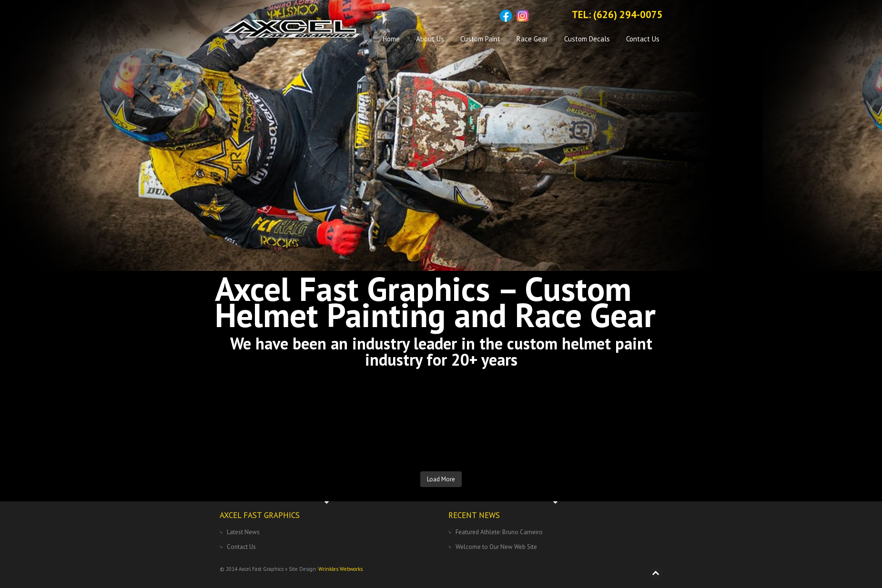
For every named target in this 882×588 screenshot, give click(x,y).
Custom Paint (480, 39)
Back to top (656, 573)
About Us (430, 39)
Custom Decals (587, 39)
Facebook (506, 16)
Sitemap (539, 16)
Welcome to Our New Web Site (496, 547)
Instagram (522, 16)
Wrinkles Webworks (340, 569)
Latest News (243, 532)
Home (391, 39)
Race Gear (532, 39)
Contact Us (643, 39)
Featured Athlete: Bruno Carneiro (499, 532)
